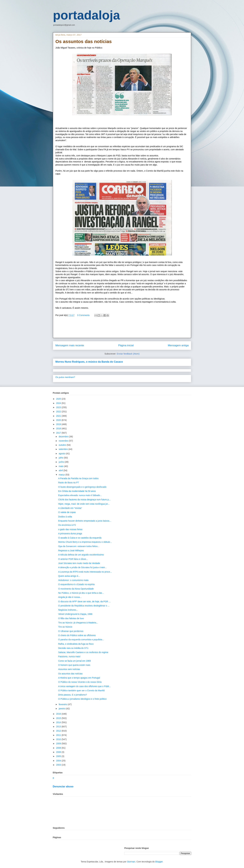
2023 (59, 407)
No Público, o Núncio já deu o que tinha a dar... (81, 593)
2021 (59, 416)
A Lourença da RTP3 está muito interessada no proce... (85, 572)
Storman (131, 862)
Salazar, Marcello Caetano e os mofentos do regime (83, 652)
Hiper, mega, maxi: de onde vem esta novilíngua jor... (84, 504)
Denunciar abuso (63, 786)
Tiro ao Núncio (65, 627)
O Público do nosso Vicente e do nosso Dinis (80, 682)
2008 (59, 748)
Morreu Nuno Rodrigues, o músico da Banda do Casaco (89, 362)
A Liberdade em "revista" (70, 508)
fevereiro (63, 704)
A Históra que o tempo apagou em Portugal (79, 678)
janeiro (62, 709)
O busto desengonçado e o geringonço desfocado (82, 487)
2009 (59, 744)
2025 (59, 399)
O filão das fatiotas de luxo (71, 618)
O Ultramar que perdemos (71, 631)
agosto (62, 454)
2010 (59, 739)
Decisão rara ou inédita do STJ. (73, 648)
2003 (59, 765)
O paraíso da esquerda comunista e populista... (81, 640)
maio (61, 466)
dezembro (64, 437)
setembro (63, 449)
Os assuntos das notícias (70, 674)
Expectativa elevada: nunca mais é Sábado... (80, 495)
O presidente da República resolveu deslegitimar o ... (84, 606)
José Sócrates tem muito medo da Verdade (79, 563)
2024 (59, 403)
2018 (59, 428)
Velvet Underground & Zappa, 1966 (75, 614)
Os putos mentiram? (65, 377)
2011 (59, 735)
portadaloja (86, 15)
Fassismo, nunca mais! (69, 656)
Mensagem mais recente (70, 345)
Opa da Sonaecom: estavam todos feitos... (79, 546)
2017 (59, 433)
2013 (59, 727)
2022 (59, 412)
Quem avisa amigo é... (69, 576)
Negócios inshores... (68, 610)
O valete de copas (67, 512)
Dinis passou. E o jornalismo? (73, 695)
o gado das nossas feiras (70, 529)
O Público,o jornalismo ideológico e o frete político (82, 699)
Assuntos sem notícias (69, 669)
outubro (63, 445)
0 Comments (83, 315)
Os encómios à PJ (67, 525)
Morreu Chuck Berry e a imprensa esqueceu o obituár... (85, 542)
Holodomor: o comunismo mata (73, 580)
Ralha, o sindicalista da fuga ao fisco (76, 644)
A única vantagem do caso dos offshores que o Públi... (84, 686)
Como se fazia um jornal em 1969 (74, 661)
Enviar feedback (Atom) (128, 354)
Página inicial (126, 345)
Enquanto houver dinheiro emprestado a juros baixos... (85, 521)
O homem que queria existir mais (74, 665)
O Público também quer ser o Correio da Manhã (81, 691)
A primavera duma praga (70, 534)
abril (61, 470)
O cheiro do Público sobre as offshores (77, 635)
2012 (59, 731)
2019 (59, 424)
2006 (59, 752)
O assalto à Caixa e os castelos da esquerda (80, 538)
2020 (59, 420)
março (62, 475)
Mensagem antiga (178, 345)
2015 (59, 718)
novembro (64, 441)
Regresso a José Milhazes (71, 550)
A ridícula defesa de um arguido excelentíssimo (81, 555)
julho (61, 458)
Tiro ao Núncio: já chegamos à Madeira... (78, 623)
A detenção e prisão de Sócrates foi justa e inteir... (82, 567)
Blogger (159, 862)
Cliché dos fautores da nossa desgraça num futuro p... (84, 500)
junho (62, 462)
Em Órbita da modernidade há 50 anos (77, 491)
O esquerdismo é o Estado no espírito (76, 584)
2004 (59, 761)
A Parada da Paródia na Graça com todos (78, 478)
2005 (59, 756)
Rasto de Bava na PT (69, 483)
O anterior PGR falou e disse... (73, 559)
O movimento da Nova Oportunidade (76, 589)
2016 (59, 714)
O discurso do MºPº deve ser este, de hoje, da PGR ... (84, 601)
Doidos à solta (65, 517)
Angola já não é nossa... (70, 597)
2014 (59, 722)
